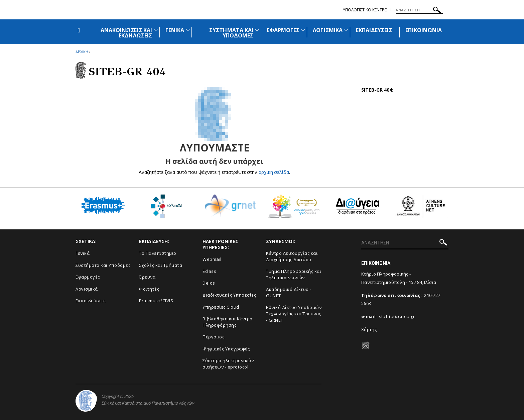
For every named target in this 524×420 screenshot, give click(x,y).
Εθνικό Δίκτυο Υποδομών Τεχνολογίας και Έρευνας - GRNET (294, 313)
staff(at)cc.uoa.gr (397, 316)
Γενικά (83, 253)
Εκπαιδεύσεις (90, 301)
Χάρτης (369, 329)
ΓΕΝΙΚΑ (175, 30)
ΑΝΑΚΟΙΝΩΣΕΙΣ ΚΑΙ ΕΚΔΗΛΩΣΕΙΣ (126, 33)
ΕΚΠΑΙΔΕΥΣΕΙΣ (374, 30)
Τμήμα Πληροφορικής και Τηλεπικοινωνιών (294, 274)
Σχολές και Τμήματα (161, 265)
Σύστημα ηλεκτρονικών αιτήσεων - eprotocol (228, 364)
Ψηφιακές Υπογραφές (226, 349)
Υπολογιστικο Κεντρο (365, 10)
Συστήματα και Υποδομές (103, 265)
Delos (209, 283)
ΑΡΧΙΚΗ (82, 52)
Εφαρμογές (88, 277)
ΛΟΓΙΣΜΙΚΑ (327, 30)
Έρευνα (147, 277)
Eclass (209, 271)
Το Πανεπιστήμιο (158, 253)
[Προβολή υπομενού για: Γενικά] (188, 30)
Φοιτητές (149, 289)
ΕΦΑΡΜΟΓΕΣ (283, 30)
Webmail (212, 259)
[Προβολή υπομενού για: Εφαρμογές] (303, 30)
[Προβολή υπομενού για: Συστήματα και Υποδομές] (257, 30)
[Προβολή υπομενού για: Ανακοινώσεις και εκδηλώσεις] (156, 30)
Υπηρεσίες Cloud (221, 307)
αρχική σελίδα (274, 172)
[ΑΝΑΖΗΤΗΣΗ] (419, 10)
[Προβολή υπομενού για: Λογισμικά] (346, 30)
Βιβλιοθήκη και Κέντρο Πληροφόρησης (228, 322)
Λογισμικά (87, 289)
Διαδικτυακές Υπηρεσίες (229, 295)
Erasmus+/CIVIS (156, 301)
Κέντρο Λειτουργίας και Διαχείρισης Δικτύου (292, 256)
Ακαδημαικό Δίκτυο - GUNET (289, 292)
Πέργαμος (213, 337)
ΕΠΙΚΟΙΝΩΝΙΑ (424, 30)
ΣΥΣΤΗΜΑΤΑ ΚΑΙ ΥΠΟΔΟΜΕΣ (231, 33)
